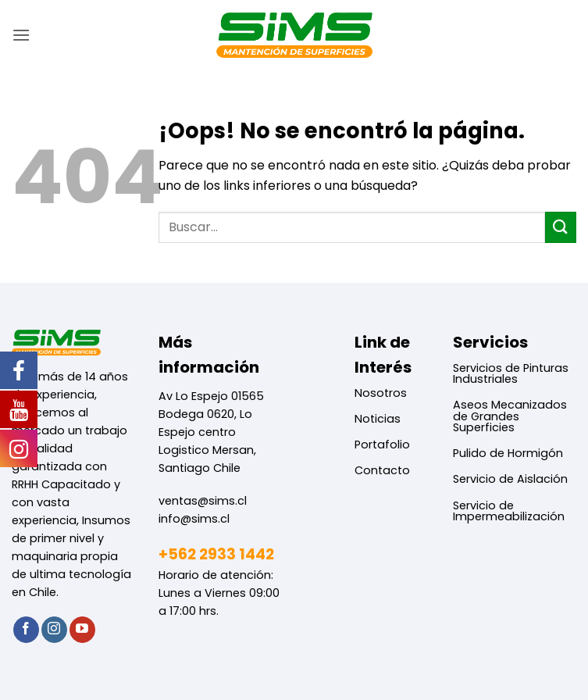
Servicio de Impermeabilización (509, 511)
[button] (21, 35)
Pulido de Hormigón (508, 453)
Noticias (378, 419)
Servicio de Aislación (510, 479)
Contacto (382, 470)
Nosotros (381, 393)
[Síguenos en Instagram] (54, 630)
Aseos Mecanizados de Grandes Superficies (510, 416)
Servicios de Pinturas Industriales (511, 373)
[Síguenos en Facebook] (26, 630)
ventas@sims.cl (203, 501)
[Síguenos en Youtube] (82, 630)
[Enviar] (561, 227)
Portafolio (382, 445)
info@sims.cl (194, 519)
